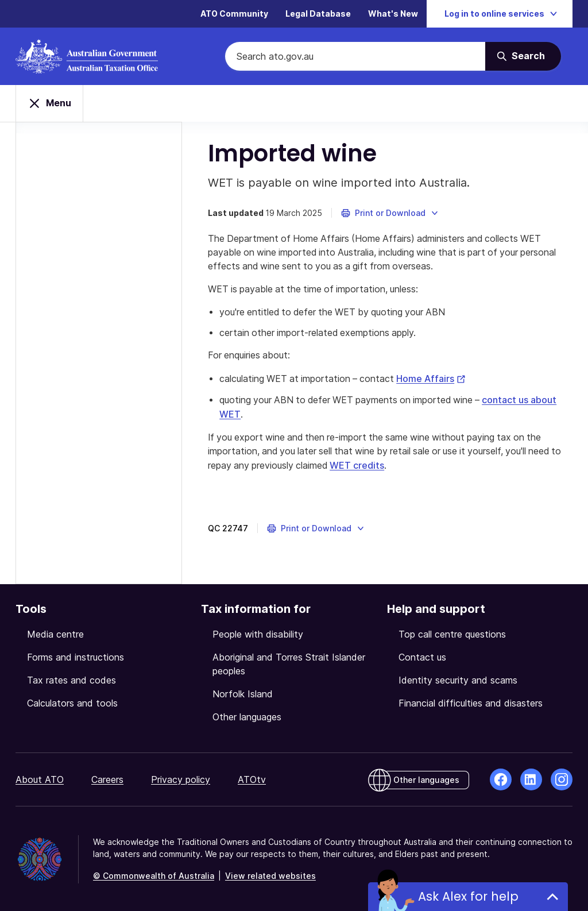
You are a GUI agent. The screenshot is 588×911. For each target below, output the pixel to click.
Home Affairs (437, 380)
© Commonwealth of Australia (154, 875)
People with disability (258, 633)
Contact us (422, 656)
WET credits (375, 465)
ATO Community (234, 14)
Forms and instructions (76, 656)
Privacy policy (181, 778)
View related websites (270, 875)
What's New (393, 14)
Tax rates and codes (71, 679)
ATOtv (252, 778)
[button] (393, 214)
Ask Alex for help (468, 896)
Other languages (247, 716)
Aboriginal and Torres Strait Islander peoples (289, 663)
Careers (107, 778)
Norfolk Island (243, 693)
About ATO (40, 778)
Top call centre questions (452, 633)
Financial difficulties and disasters (471, 702)
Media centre (55, 633)
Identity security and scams (458, 679)
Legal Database (318, 14)
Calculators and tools (72, 702)
